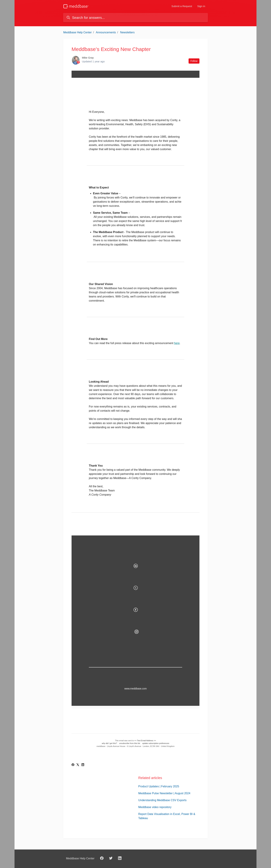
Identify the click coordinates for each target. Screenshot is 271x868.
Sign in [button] (201, 6)
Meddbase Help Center (78, 32)
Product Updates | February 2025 (159, 786)
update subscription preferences (156, 743)
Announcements (106, 32)
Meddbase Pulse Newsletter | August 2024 (164, 793)
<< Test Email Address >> (145, 741)
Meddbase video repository (155, 807)
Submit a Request (182, 6)
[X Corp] (78, 765)
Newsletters (127, 32)
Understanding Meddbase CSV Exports (162, 800)
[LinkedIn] (83, 765)
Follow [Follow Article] (194, 61)
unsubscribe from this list (130, 743)
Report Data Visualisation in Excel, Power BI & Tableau (167, 816)
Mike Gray (88, 58)
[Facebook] (73, 765)
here (177, 343)
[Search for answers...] (135, 18)
